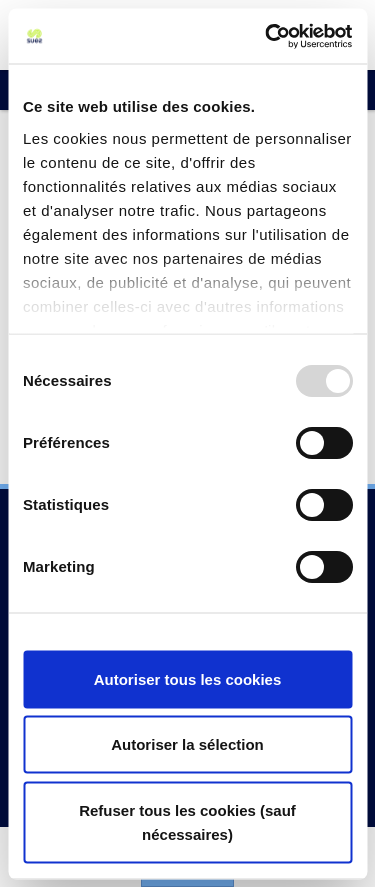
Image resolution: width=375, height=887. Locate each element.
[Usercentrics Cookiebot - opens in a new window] (267, 36)
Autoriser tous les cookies (188, 678)
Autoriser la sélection (187, 744)
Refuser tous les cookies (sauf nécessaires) (187, 821)
